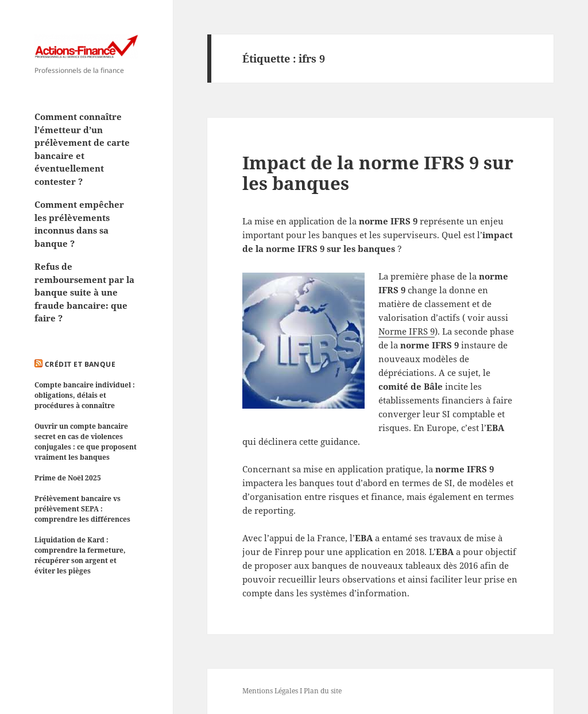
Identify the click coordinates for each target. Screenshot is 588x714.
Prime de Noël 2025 (68, 478)
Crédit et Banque (80, 364)
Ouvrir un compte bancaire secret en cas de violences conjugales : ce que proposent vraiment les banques (86, 442)
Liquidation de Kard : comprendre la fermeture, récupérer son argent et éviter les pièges (80, 555)
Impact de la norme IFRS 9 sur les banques (378, 173)
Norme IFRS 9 (407, 331)
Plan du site (323, 691)
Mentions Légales (270, 691)
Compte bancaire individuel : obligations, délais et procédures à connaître (85, 395)
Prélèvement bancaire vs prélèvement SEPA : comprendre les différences (82, 509)
